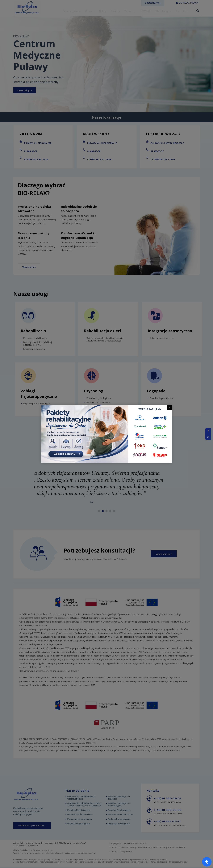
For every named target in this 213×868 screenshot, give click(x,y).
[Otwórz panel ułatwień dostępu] (207, 862)
